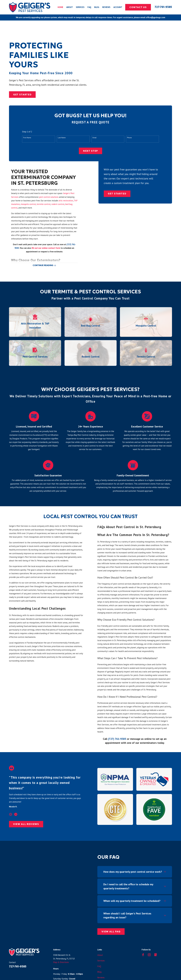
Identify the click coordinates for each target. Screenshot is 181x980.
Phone (129, 138)
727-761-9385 (163, 7)
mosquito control (28, 204)
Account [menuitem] (118, 7)
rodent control (58, 204)
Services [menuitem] (80, 7)
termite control (44, 204)
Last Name (62, 138)
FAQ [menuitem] (89, 7)
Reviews (101, 978)
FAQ (99, 966)
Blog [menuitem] (97, 7)
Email (95, 138)
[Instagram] (149, 955)
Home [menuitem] (60, 7)
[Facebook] (143, 955)
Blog (99, 972)
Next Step (91, 151)
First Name (27, 138)
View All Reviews (26, 824)
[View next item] (16, 814)
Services (101, 961)
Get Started (22, 95)
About (100, 955)
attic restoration (66, 201)
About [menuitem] (70, 7)
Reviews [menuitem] (106, 7)
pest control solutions (49, 197)
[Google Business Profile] (156, 955)
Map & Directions (61, 962)
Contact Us (138, 7)
